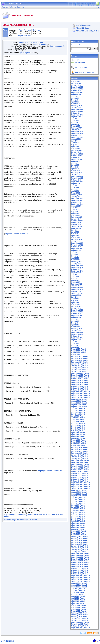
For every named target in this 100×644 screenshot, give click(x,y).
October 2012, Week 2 (79, 479)
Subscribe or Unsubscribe (85, 72)
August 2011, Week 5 (79, 583)
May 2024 (75, 122)
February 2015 (77, 329)
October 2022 (76, 158)
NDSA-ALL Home (83, 28)
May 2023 (75, 145)
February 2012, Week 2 (80, 542)
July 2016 (75, 297)
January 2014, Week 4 (79, 366)
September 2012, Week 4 (81, 483)
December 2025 (77, 87)
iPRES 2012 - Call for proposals (31, 42)
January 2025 (76, 108)
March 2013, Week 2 (79, 444)
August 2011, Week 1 (79, 587)
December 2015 (77, 310)
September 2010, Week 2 (81, 628)
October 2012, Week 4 (79, 475)
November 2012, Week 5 (80, 466)
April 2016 (75, 303)
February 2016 (77, 306)
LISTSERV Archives (84, 25)
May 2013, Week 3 (78, 427)
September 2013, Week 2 (81, 396)
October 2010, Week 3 (79, 626)
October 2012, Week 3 (79, 477)
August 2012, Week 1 (79, 496)
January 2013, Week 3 (79, 459)
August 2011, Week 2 (79, 585)
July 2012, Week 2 (78, 501)
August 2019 (76, 228)
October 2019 (76, 225)
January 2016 (76, 308)
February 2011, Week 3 (80, 615)
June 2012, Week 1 (78, 511)
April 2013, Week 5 (78, 433)
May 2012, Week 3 (78, 516)
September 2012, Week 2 (81, 487)
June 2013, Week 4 (78, 416)
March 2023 (76, 148)
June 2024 (75, 121)
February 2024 (77, 128)
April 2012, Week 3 (78, 526)
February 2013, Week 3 (80, 449)
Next (34, 30)
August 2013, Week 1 (79, 407)
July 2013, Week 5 (78, 409)
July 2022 (75, 163)
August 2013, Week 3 (79, 403)
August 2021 (76, 184)
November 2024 (77, 111)
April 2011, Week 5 (78, 596)
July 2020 (75, 208)
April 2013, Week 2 (78, 438)
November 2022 (77, 156)
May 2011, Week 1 (78, 594)
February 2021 (77, 195)
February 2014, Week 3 (80, 358)
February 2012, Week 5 (80, 537)
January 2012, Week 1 (79, 552)
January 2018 (76, 264)
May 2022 (75, 167)
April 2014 (75, 347)
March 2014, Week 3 (79, 349)
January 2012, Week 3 (79, 548)
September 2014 (77, 338)
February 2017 (77, 284)
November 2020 (77, 200)
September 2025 (77, 93)
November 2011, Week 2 (80, 565)
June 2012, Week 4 (78, 505)
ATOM (83, 633)
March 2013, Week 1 (79, 446)
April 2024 (75, 124)
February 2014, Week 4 (80, 357)
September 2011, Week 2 (81, 579)
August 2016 (76, 295)
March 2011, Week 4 (79, 606)
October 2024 (76, 113)
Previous (27, 30)
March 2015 (76, 327)
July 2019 (75, 230)
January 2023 (76, 152)
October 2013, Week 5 (79, 386)
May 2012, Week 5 (78, 513)
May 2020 (75, 212)
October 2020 (76, 202)
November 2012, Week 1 (80, 472)
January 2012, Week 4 (79, 546)
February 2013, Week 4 (80, 448)
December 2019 (77, 221)
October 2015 (76, 314)
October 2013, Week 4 (79, 388)
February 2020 (77, 217)
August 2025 (76, 95)
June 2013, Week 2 (78, 420)
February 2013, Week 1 (80, 453)
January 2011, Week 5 (79, 619)
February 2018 (77, 262)
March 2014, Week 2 (79, 351)
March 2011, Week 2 (79, 609)
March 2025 (76, 104)
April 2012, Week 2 (78, 527)
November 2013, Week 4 (80, 379)
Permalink (33, 611)
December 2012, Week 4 (80, 461)
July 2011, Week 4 (78, 589)
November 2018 (77, 245)
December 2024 (77, 109)
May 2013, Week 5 (78, 423)
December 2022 (77, 154)
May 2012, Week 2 (78, 518)
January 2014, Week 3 (79, 368)
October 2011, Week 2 (79, 572)
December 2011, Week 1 (80, 559)
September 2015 (77, 316)
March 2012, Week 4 (79, 533)
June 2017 (75, 277)
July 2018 (75, 252)
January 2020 (76, 219)
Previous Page (23, 611)
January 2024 (76, 130)
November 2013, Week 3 (80, 381)
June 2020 (75, 210)
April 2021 (75, 191)
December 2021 (77, 176)
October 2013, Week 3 (79, 390)
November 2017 (77, 267)
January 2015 (76, 330)
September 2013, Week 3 (81, 394)
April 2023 (75, 147)
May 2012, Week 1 (78, 520)
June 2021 (75, 187)
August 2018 (76, 251)
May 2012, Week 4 (78, 514)
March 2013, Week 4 (79, 440)
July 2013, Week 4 (78, 410)
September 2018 (77, 249)
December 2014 (77, 332)
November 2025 (77, 89)
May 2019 (75, 234)
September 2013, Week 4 (81, 392)
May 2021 (75, 189)
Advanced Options (78, 45)
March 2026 (76, 81)
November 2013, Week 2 (80, 383)
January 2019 (76, 241)
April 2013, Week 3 (78, 436)
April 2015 (75, 325)
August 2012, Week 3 (79, 494)
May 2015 (75, 323)
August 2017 (76, 273)
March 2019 (76, 238)
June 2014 (75, 344)
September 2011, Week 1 (81, 581)
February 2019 (77, 239)
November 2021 (77, 178)
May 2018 (75, 256)
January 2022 (76, 174)
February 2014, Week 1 (80, 362)
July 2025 (75, 96)
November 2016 (77, 290)
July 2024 (75, 119)
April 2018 (75, 258)
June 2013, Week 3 (78, 418)
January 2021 (76, 197)
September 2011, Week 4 (81, 576)
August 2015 (76, 317)
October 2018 (76, 247)
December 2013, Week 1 (80, 377)
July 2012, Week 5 (78, 498)
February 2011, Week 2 (80, 617)
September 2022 (77, 160)
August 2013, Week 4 (79, 401)
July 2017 (75, 275)
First (21, 30)
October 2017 (76, 269)
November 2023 (77, 134)
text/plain (27, 53)
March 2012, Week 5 (79, 531)
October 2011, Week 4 (79, 568)
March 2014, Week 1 (79, 353)
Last (39, 30)
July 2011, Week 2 (78, 591)
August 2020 (76, 206)
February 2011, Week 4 (80, 613)
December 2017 (77, 265)
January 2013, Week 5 (79, 455)
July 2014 (75, 342)
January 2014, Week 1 (79, 371)
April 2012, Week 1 (78, 529)
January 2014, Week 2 (79, 370)
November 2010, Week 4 (80, 624)
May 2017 (75, 278)
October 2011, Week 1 (79, 574)
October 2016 (76, 291)
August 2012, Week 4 (79, 492)
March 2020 (76, 215)
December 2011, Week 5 (80, 553)
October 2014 (76, 336)
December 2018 (77, 243)
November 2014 (77, 334)
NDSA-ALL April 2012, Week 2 (87, 31)
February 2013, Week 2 (80, 451)
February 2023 (77, 150)
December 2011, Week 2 (80, 557)
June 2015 (75, 321)
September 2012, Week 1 (81, 488)
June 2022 (75, 165)
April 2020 (75, 213)
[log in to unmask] (41, 44)
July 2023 (75, 141)
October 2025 (76, 91)
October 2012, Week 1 (79, 481)
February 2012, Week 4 (80, 539)
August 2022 (76, 161)
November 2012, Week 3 (80, 468)
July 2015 (75, 319)
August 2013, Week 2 (79, 405)
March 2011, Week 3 (79, 607)
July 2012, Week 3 (78, 500)
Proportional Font (24, 36)
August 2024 (76, 117)
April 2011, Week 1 (78, 604)
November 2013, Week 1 (80, 384)
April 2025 (75, 102)
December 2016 (77, 288)
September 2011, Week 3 (81, 578)
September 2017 (77, 271)
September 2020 (77, 204)
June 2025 (75, 98)
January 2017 (76, 286)
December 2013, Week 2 (80, 375)
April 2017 (75, 280)
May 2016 (75, 301)
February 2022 (77, 173)
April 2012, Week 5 (78, 522)
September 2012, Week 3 (81, 485)
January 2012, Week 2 (79, 550)
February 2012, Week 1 (80, 544)
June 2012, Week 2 (78, 509)
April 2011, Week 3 (78, 600)
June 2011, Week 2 (78, 593)
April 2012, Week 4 (78, 524)
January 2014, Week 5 (79, 364)
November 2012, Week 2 (80, 470)
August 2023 (76, 139)
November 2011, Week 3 (80, 563)
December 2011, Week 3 (80, 555)
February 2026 (77, 83)
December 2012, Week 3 (80, 462)
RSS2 (96, 633)
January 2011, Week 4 (79, 620)
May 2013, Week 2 (78, 429)
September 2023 (77, 137)
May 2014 (75, 345)
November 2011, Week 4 (80, 561)
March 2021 (76, 193)
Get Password (80, 63)
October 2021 (76, 180)
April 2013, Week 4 (78, 435)
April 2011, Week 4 (78, 598)
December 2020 (77, 199)
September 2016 (77, 293)
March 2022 (76, 171)
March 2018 (76, 260)
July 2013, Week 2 (78, 414)
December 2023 (77, 132)
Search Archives (77, 42)
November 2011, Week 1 (80, 566)
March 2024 (76, 126)
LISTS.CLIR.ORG (7, 641)
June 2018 (75, 254)
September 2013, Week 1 (81, 397)
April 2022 (75, 169)
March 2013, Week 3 (79, 442)
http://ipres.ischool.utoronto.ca (17, 270)
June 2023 (75, 143)
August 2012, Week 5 (79, 490)
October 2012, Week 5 (79, 474)
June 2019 (75, 232)
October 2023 (76, 135)
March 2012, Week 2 (79, 535)
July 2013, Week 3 (78, 412)
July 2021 (75, 186)
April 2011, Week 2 (78, 602)
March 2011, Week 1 (79, 611)
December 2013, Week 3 (80, 373)
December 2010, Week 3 (80, 622)
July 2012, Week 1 (78, 503)
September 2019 (77, 226)
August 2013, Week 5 (79, 399)
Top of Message (10, 611)
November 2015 (77, 312)
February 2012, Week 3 (80, 540)
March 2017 (76, 282)
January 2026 (76, 85)
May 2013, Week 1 (78, 431)
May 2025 (75, 100)
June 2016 (75, 299)
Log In (77, 60)
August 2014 (76, 340)
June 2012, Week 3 (78, 507)
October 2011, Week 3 (79, 570)
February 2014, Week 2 (80, 360)
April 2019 (75, 236)
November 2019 (77, 223)
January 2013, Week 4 (79, 457)
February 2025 (77, 106)
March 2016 (76, 304)
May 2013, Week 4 (78, 425)
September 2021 (77, 182)
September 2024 (77, 115)
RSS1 (89, 633)
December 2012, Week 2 (80, 464)
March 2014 (76, 355)
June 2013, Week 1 (78, 422)
